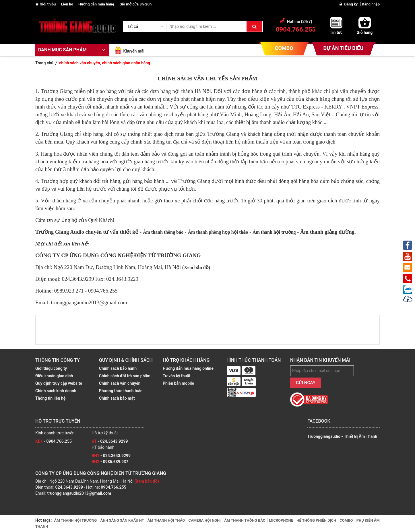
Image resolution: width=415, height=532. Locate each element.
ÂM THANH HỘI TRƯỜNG (76, 520)
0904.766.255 (113, 487)
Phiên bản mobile (178, 383)
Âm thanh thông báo (163, 232)
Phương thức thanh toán (121, 391)
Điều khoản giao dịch (54, 376)
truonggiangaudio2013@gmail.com (79, 493)
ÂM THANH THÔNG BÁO (245, 520)
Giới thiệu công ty (51, 368)
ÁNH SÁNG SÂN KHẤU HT (122, 520)
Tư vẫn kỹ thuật (177, 376)
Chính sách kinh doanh (56, 391)
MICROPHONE (281, 520)
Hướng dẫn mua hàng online (188, 368)
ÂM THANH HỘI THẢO (167, 520)
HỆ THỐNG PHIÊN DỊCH (317, 520)
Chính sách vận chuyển (120, 383)
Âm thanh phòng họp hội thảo (218, 232)
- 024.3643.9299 (110, 441)
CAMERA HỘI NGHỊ (205, 520)
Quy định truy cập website (59, 383)
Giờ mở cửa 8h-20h (135, 4)
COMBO (284, 48)
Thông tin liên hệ (50, 398)
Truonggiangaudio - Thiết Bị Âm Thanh (342, 436)
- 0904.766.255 (54, 441)
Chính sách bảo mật (117, 398)
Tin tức (336, 32)
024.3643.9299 (69, 487)
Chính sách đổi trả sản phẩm (125, 376)
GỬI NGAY (306, 383)
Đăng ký (351, 4)
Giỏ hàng (365, 32)
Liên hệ (67, 4)
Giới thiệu (46, 4)
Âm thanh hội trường (274, 232)
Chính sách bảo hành (118, 368)
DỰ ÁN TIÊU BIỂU (343, 48)
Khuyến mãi (134, 51)
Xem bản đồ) (197, 267)
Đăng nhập (371, 4)
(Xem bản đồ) (147, 481)
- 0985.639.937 (110, 462)
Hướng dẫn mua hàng (97, 4)
